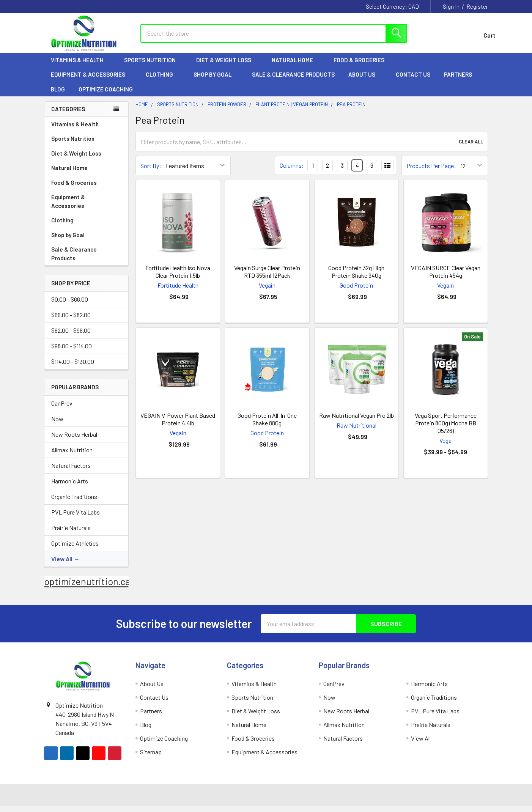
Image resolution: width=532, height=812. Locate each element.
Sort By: (151, 171)
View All (62, 564)
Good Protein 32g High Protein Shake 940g (356, 277)
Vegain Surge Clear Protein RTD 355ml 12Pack (267, 277)
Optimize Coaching (106, 95)
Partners (461, 80)
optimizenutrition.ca (87, 587)
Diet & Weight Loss (227, 66)
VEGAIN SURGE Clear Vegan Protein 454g (446, 277)
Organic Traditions (74, 502)
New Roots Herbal (74, 440)
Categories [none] (68, 115)
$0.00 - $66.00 (70, 305)
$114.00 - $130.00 (73, 367)
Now (57, 424)
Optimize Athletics (75, 549)
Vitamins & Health (81, 66)
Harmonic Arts (70, 487)
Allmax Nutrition (72, 456)
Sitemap (151, 758)
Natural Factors (71, 471)
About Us (365, 80)
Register (477, 6)
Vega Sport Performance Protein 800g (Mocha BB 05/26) (446, 429)
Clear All (471, 147)
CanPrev (62, 409)
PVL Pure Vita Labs (76, 518)
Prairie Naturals (71, 533)
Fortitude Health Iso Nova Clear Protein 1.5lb (178, 277)
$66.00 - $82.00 (71, 320)
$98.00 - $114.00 (72, 352)
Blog (58, 95)
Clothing (163, 80)
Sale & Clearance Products (293, 80)
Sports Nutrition (153, 66)
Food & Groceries (362, 66)
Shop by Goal (216, 80)
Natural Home (296, 66)
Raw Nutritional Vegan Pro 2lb (357, 421)
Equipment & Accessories (91, 80)
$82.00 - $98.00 (71, 336)
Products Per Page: (431, 171)
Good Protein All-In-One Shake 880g (267, 425)
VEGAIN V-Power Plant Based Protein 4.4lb (178, 425)
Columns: (292, 171)
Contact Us (413, 80)
